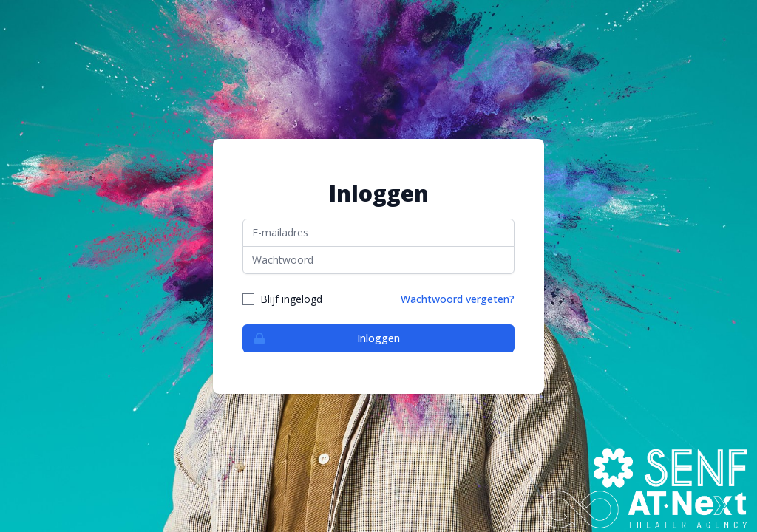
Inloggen (322, 338)
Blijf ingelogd (291, 299)
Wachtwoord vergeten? (458, 299)
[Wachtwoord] (378, 260)
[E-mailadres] (378, 233)
